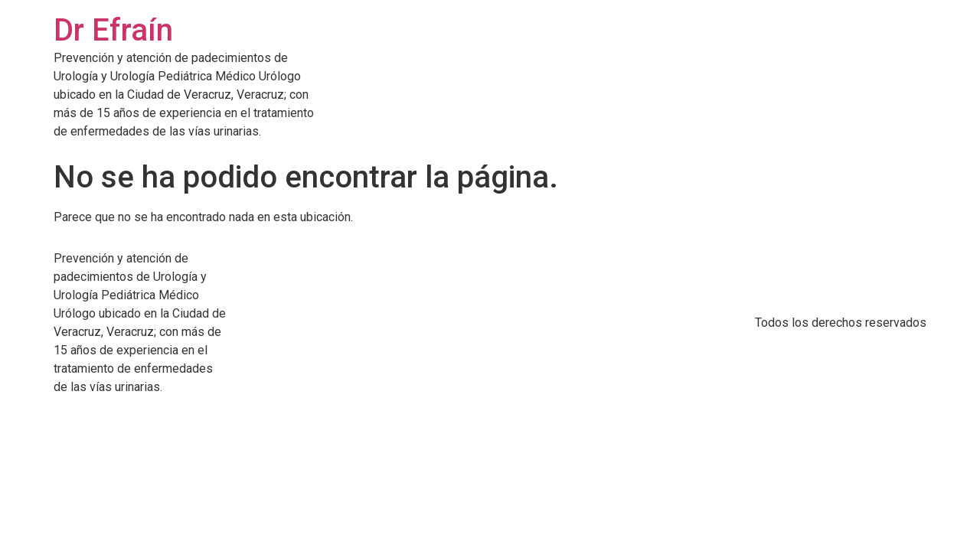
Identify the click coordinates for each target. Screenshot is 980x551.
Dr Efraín (113, 30)
